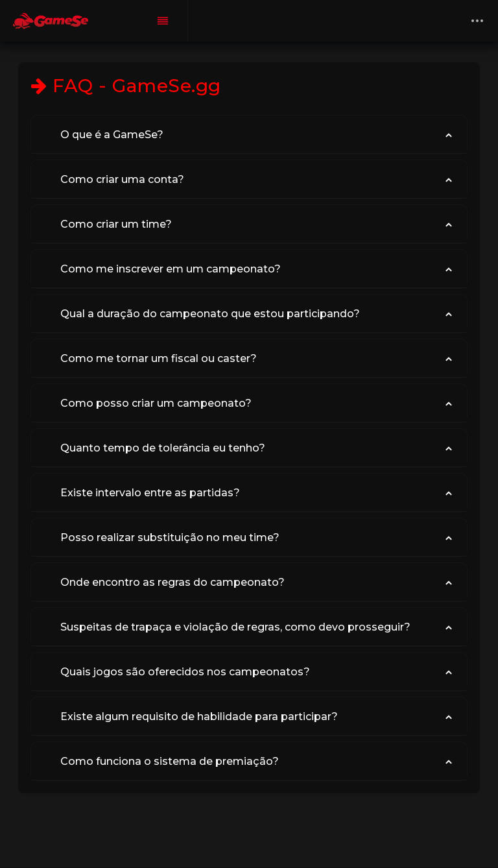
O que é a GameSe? (112, 135)
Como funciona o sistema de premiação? (170, 761)
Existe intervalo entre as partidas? (150, 493)
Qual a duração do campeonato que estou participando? (210, 314)
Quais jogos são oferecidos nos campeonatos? (185, 672)
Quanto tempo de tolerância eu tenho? (163, 448)
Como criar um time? (116, 224)
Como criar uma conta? (122, 179)
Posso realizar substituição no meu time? (170, 537)
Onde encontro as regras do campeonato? (172, 582)
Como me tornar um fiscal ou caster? (159, 358)
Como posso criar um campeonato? (156, 403)
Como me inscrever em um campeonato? (171, 269)
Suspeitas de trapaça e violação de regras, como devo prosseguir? (235, 627)
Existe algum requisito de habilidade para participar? (199, 717)
